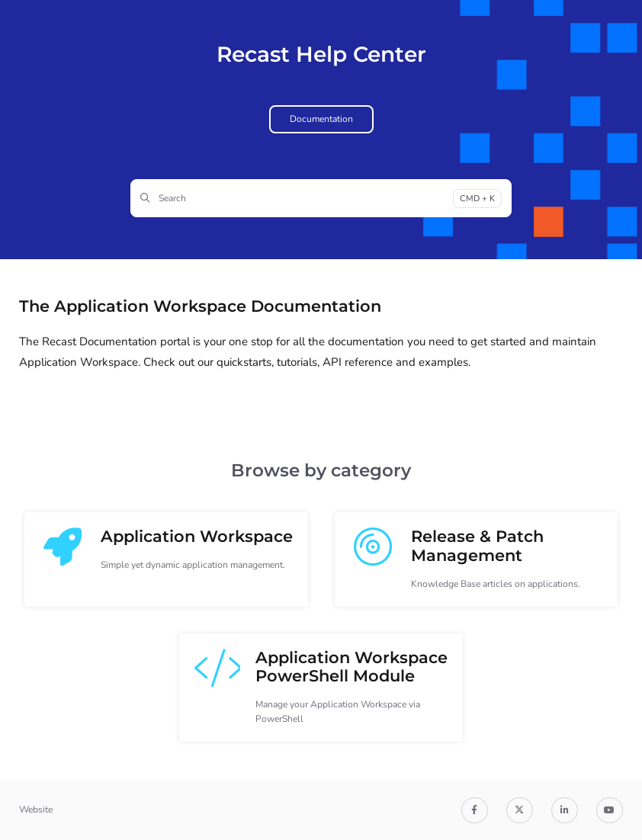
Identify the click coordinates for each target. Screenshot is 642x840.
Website (36, 810)
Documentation (321, 119)
